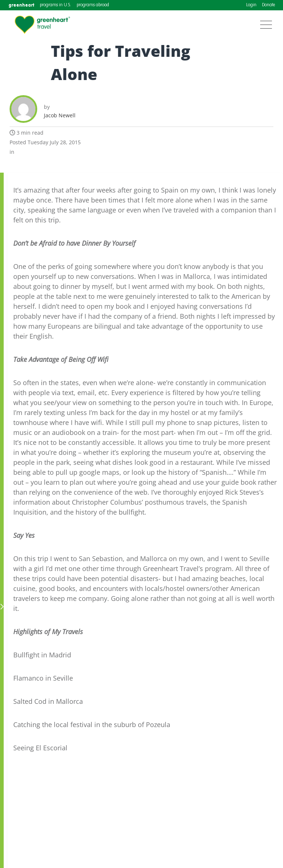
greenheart (21, 5)
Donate (268, 5)
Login (251, 5)
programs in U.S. (55, 5)
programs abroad (93, 5)
